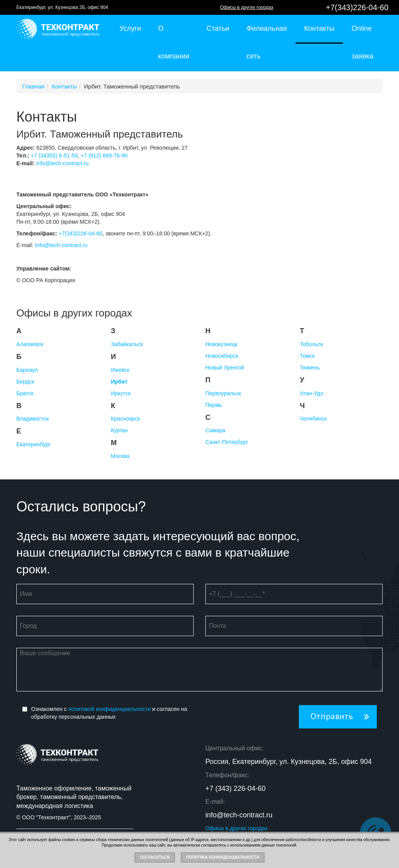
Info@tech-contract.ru (63, 163)
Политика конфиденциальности (223, 857)
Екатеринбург (34, 444)
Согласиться (155, 857)
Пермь (214, 405)
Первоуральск (223, 393)
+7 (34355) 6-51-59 (54, 156)
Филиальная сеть (267, 42)
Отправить (332, 716)
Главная (33, 86)
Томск (307, 356)
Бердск (25, 382)
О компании (174, 42)
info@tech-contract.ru (239, 815)
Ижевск (120, 370)
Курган (119, 430)
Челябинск (313, 419)
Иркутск (121, 393)
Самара (215, 430)
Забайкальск (127, 344)
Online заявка (362, 42)
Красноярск (126, 419)
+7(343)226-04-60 (357, 7)
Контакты (319, 28)
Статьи (218, 28)
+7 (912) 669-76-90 (104, 156)
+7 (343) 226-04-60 (236, 788)
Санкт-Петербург (227, 442)
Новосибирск (222, 356)
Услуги (130, 28)
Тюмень (310, 368)
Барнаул (27, 370)
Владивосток (33, 419)
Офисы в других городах (247, 7)
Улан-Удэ (312, 393)
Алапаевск (30, 344)
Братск (25, 393)
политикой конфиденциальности (109, 709)
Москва (120, 456)
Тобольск (312, 344)
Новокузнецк (221, 344)
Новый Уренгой (225, 368)
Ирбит (119, 382)
